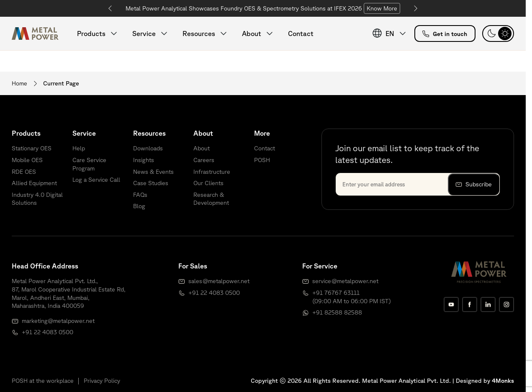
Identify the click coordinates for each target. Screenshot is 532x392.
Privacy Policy (102, 381)
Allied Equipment (34, 183)
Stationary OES (32, 148)
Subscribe (474, 184)
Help (79, 148)
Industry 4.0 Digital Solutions (37, 199)
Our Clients (208, 183)
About (202, 148)
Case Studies (151, 183)
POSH (262, 160)
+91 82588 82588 (337, 312)
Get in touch (445, 34)
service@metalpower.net (345, 281)
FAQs (140, 195)
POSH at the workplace (43, 381)
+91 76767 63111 (336, 293)
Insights (144, 160)
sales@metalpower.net (219, 281)
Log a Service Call (96, 180)
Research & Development (211, 199)
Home (19, 83)
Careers (204, 160)
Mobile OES (27, 160)
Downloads (148, 148)
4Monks (503, 381)
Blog (139, 206)
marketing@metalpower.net (58, 321)
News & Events (153, 172)
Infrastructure (212, 172)
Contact (301, 34)
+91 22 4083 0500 (48, 332)
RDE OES (24, 172)
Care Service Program (89, 164)
